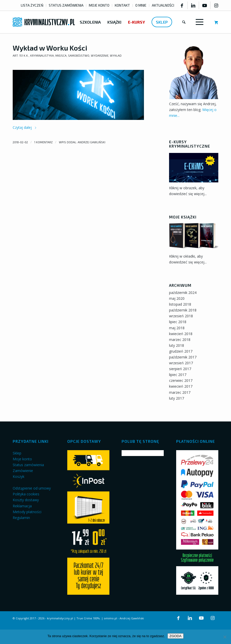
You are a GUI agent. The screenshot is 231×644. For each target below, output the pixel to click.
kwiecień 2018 (181, 334)
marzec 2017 (180, 392)
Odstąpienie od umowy (32, 488)
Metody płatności (27, 512)
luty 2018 (177, 345)
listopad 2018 (180, 304)
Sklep (17, 453)
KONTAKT (122, 5)
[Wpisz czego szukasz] (184, 22)
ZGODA (176, 636)
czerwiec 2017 (181, 380)
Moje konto (22, 459)
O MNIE (141, 5)
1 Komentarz (43, 142)
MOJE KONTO (99, 5)
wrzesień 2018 (181, 316)
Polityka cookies (26, 494)
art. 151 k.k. (21, 56)
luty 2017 (177, 398)
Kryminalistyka (42, 56)
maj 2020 (177, 298)
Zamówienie (23, 471)
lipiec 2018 (178, 322)
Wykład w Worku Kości (50, 48)
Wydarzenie (100, 56)
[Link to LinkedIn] (193, 5)
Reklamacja (22, 506)
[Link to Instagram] (216, 5)
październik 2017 (183, 357)
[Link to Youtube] (205, 5)
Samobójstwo (79, 56)
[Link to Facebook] (182, 5)
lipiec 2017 (178, 375)
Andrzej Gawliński (92, 142)
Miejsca (61, 56)
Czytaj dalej (25, 127)
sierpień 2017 (180, 369)
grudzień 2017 (181, 351)
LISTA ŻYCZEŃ (32, 5)
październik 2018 (183, 310)
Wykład (116, 56)
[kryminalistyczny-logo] (44, 22)
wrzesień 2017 (181, 363)
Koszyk (19, 476)
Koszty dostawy (26, 500)
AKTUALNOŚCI (163, 5)
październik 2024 (183, 293)
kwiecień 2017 (181, 386)
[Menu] (199, 22)
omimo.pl (110, 618)
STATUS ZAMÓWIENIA (66, 5)
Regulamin (21, 518)
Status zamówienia (28, 465)
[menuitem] (32, 5)
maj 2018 (177, 328)
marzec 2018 (180, 340)
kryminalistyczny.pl (60, 618)
